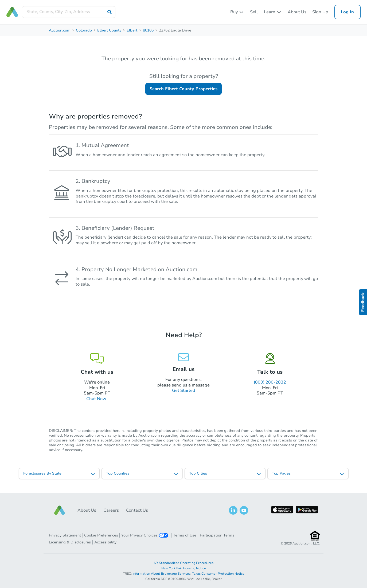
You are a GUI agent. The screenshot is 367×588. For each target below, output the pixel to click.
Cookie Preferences (101, 535)
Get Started (184, 390)
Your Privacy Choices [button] (145, 535)
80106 (148, 30)
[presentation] (69, 12)
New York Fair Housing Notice (184, 568)
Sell (254, 12)
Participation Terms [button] (217, 535)
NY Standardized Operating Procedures (184, 563)
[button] (60, 510)
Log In (347, 12)
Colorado (84, 30)
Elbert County (109, 30)
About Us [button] (87, 510)
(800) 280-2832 (270, 382)
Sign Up (320, 12)
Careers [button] (111, 510)
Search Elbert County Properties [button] (183, 89)
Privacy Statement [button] (65, 535)
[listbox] (237, 12)
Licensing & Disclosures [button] (70, 542)
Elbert (132, 30)
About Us (297, 12)
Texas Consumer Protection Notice (218, 574)
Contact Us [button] (137, 510)
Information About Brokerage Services (161, 574)
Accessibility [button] (105, 542)
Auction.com (60, 30)
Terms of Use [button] (185, 535)
